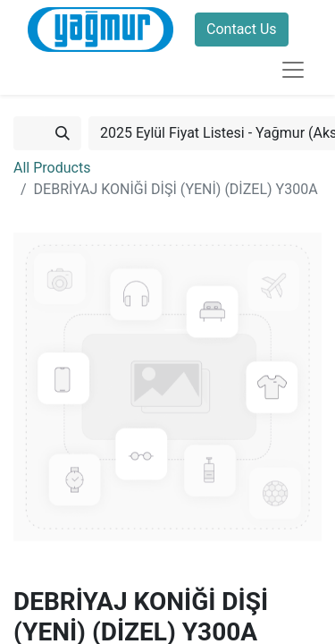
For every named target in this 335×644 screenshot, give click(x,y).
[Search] (63, 133)
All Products (52, 168)
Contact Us (242, 29)
